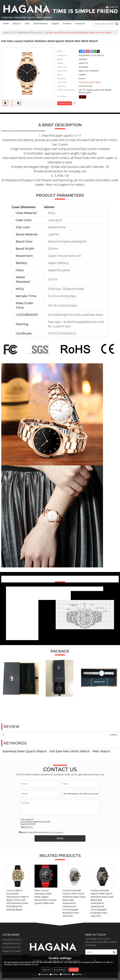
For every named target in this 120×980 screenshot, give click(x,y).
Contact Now (65, 103)
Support (55, 24)
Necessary (44, 974)
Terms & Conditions (56, 832)
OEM (27, 24)
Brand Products (40, 24)
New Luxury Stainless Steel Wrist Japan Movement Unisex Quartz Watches (45, 897)
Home (6, 24)
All (13, 33)
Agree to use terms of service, (41, 832)
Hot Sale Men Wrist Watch (70, 751)
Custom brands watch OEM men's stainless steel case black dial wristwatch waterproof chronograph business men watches (74, 903)
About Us (17, 24)
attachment (27, 827)
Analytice (54, 974)
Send (60, 838)
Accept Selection (60, 970)
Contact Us (80, 24)
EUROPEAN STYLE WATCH (30, 33)
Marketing (77, 974)
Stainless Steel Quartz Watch (25, 751)
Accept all (74, 970)
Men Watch (101, 751)
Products (67, 24)
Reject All (46, 970)
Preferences (65, 974)
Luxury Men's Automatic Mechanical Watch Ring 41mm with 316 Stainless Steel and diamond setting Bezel (18, 900)
